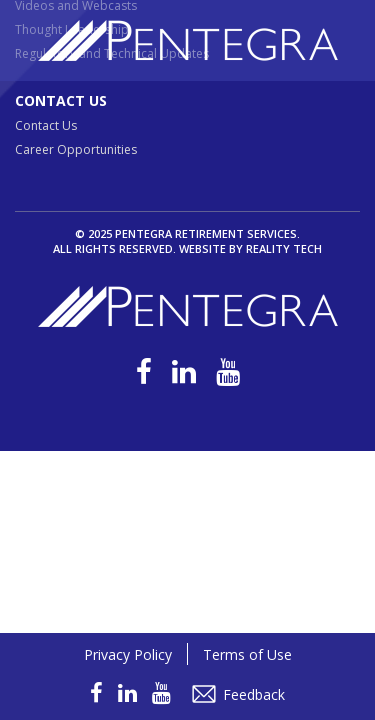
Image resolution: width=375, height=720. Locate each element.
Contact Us (61, 100)
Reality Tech (284, 248)
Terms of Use (247, 654)
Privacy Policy (128, 654)
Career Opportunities (76, 149)
